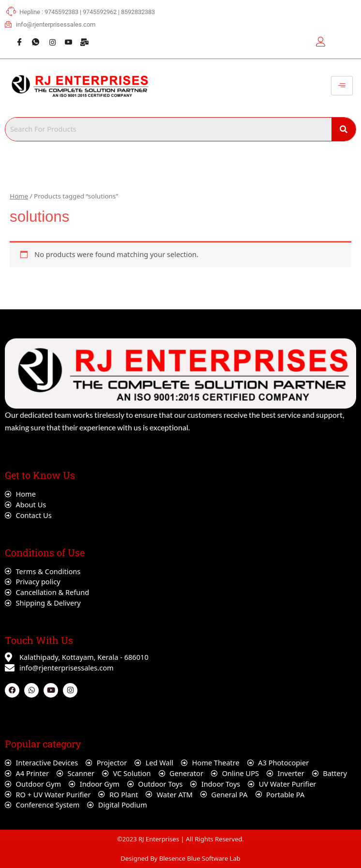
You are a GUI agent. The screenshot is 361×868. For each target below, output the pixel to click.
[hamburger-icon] (342, 86)
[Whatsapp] (32, 37)
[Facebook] (16, 37)
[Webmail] (81, 37)
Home (19, 196)
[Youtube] (65, 37)
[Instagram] (48, 37)
